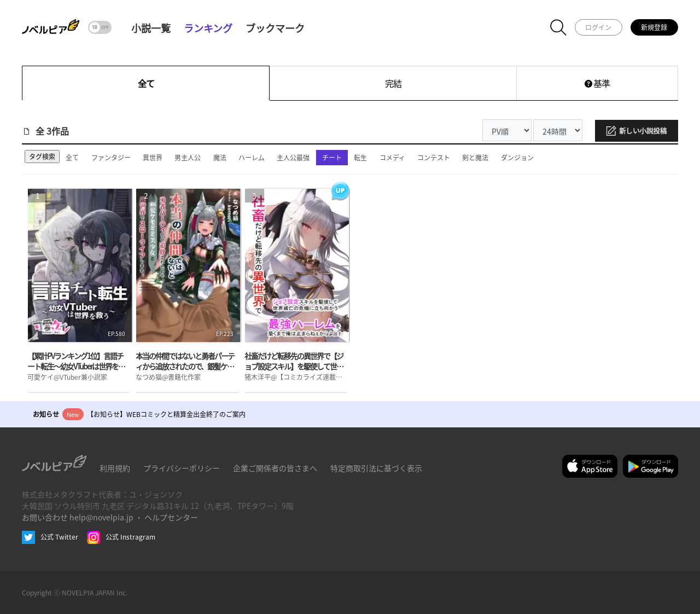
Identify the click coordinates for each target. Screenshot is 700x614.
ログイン (598, 27)
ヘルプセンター (171, 517)
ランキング (208, 28)
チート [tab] (332, 157)
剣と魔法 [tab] (475, 157)
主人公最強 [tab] (293, 157)
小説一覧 (151, 28)
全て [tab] (72, 157)
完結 (393, 83)
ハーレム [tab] (252, 157)
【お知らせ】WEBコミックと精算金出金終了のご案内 (166, 414)
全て (146, 83)
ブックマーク (275, 28)
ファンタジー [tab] (111, 157)
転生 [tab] (360, 157)
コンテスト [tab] (434, 157)
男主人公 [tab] (188, 157)
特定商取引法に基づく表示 (376, 468)
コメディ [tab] (392, 157)
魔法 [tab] (220, 157)
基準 (597, 83)
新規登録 (654, 27)
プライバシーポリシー (182, 468)
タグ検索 (42, 156)
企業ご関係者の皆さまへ (275, 468)
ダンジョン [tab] (517, 157)
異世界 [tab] (153, 157)
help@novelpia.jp (101, 517)
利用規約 (115, 468)
